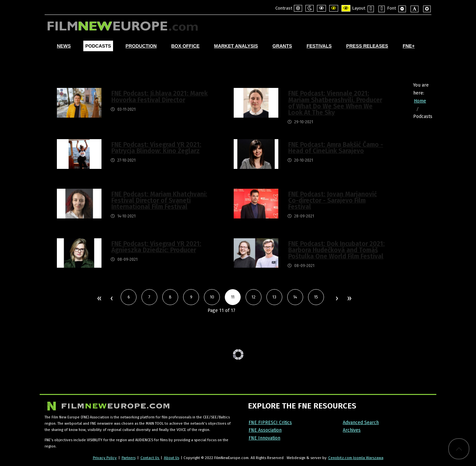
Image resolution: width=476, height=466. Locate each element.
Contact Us (150, 458)
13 (274, 297)
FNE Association (265, 430)
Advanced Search (361, 423)
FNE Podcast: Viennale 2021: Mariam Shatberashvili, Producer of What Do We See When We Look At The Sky (335, 103)
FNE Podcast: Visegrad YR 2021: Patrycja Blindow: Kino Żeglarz (156, 148)
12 (254, 297)
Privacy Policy (105, 458)
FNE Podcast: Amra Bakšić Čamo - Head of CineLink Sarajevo (336, 148)
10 (212, 297)
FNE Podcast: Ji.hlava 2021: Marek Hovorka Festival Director (159, 97)
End (349, 299)
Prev (111, 299)
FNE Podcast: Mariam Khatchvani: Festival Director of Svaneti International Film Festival (159, 200)
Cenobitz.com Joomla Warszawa (356, 458)
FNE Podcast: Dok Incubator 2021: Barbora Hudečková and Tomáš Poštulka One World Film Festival (337, 250)
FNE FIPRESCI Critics (270, 423)
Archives (352, 430)
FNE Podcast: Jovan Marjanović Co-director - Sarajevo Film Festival (333, 200)
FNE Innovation (264, 438)
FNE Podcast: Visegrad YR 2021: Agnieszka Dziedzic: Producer (156, 247)
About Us (172, 458)
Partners (129, 458)
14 (295, 297)
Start (99, 299)
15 (316, 297)
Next (337, 299)
